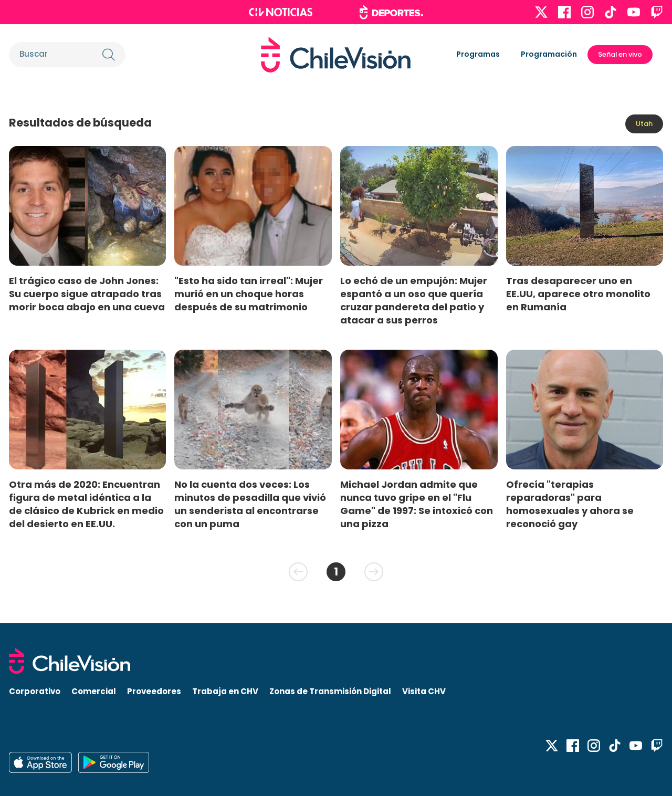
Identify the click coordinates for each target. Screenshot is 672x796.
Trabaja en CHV (225, 691)
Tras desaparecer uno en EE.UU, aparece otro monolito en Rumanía (578, 294)
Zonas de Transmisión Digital (330, 691)
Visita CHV (424, 691)
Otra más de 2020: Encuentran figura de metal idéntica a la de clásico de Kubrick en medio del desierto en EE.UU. (86, 504)
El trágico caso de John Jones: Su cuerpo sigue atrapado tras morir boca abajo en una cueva (87, 294)
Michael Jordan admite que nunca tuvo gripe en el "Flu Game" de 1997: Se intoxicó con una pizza (417, 504)
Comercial (94, 691)
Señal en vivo (620, 54)
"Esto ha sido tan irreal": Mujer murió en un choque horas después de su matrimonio (249, 294)
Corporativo (35, 691)
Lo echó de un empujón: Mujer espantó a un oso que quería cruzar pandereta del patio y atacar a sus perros (414, 300)
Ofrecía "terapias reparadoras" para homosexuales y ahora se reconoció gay (570, 504)
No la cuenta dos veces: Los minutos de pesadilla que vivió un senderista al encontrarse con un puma (250, 504)
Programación (549, 54)
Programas (478, 54)
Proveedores (154, 691)
